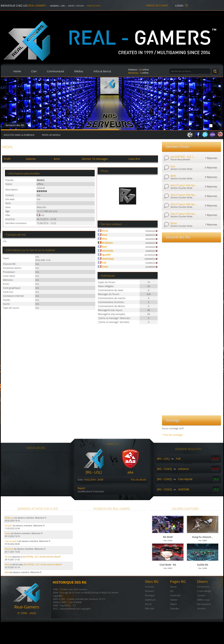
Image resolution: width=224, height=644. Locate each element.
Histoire (201, 609)
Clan (34, 71)
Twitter (174, 600)
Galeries (31, 159)
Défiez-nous (203, 600)
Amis (57, 159)
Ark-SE (148, 604)
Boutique (150, 595)
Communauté (56, 71)
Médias (79, 71)
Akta (7, 564)
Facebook (175, 595)
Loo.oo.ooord (11, 541)
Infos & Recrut (102, 71)
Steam (173, 587)
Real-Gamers (37, 6)
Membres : (135, 73)
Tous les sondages (173, 435)
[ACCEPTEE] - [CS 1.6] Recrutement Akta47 (43, 564)
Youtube (174, 609)
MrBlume (9, 518)
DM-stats (150, 609)
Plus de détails (139, 480)
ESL (172, 591)
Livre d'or (134, 159)
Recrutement (204, 604)
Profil (7, 159)
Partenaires (203, 587)
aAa (130, 472)
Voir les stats (94, 6)
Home (17, 71)
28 (140, 70)
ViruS (7, 557)
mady (8, 533)
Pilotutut (9, 549)
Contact (201, 595)
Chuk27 (8, 525)
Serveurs (150, 591)
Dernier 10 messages (95, 159)
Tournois (150, 587)
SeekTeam (150, 600)
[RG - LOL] (94, 472)
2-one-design (204, 591)
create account (157, 6)
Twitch (173, 604)
